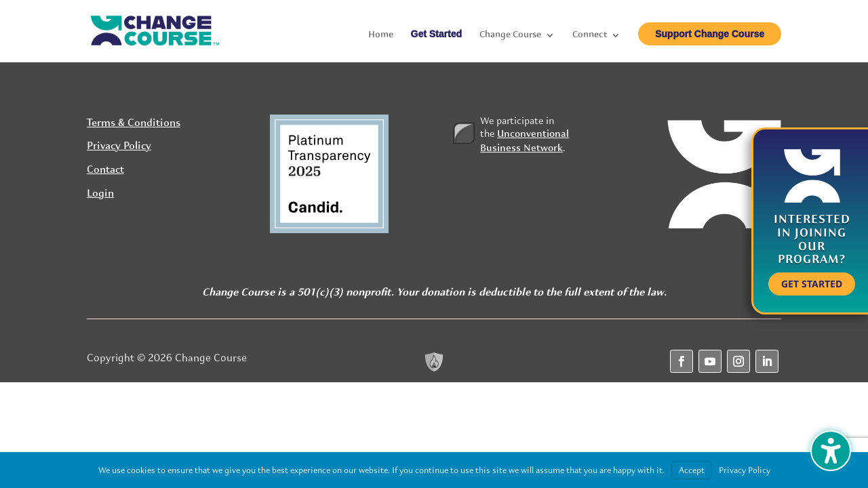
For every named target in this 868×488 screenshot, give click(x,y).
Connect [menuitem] (590, 35)
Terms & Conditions (134, 123)
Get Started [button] (812, 284)
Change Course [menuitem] (510, 35)
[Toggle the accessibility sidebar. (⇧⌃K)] (831, 451)
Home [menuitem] (381, 35)
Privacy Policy (119, 146)
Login (100, 194)
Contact (105, 170)
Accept (692, 470)
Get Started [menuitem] (436, 34)
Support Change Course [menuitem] (710, 34)
